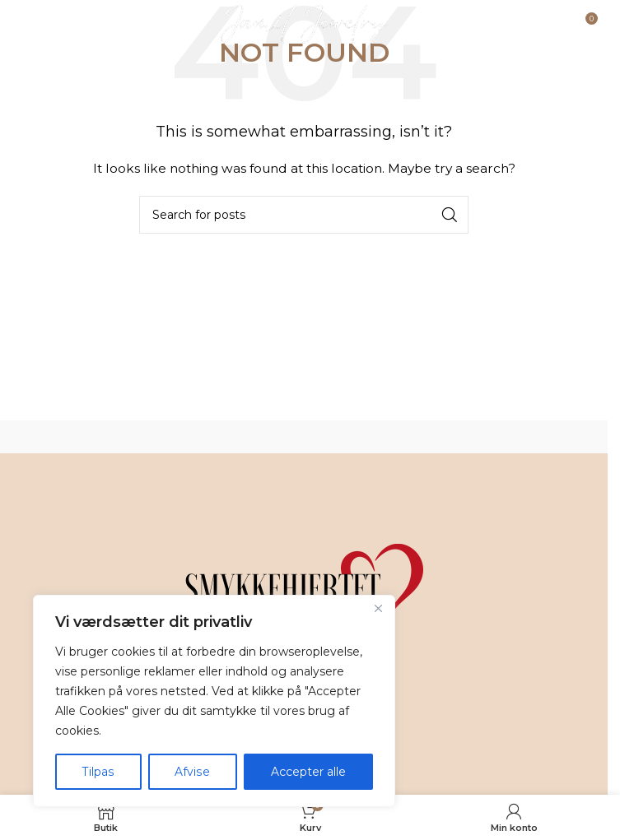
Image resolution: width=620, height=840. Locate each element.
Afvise (192, 772)
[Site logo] (304, 24)
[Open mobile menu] (54, 25)
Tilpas (98, 772)
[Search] (304, 215)
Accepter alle (308, 772)
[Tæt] (378, 609)
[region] (214, 701)
